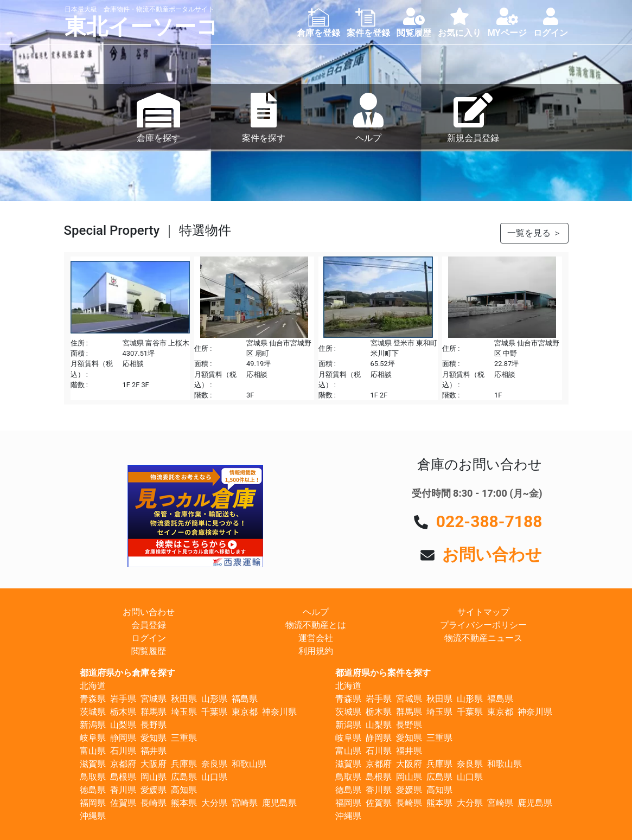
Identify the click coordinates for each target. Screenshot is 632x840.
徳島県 (93, 790)
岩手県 (123, 699)
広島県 (184, 777)
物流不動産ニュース (483, 638)
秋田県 (184, 699)
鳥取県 (93, 777)
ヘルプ (316, 612)
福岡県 (93, 803)
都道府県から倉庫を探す (127, 673)
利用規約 (316, 651)
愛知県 (154, 738)
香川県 (123, 790)
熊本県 (184, 803)
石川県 (123, 751)
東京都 (245, 712)
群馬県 (154, 712)
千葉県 (214, 712)
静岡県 (123, 738)
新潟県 (93, 725)
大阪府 (154, 764)
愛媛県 (154, 790)
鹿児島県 (279, 803)
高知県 (184, 790)
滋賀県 (93, 764)
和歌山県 (249, 764)
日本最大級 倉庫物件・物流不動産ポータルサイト (139, 9)
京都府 (123, 764)
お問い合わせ (492, 554)
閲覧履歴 (149, 651)
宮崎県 (245, 803)
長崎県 (154, 803)
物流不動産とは (316, 625)
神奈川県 (279, 712)
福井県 (154, 751)
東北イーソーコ (141, 27)
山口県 (214, 777)
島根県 (123, 777)
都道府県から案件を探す (383, 673)
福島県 (245, 699)
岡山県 (154, 777)
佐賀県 (123, 803)
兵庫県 (184, 764)
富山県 (93, 751)
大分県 (214, 803)
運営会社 (316, 638)
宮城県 (154, 699)
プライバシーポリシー (483, 625)
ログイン (149, 638)
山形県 (214, 699)
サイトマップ (483, 612)
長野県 (154, 725)
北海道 (93, 686)
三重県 (184, 738)
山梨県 (123, 725)
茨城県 (93, 712)
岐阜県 (93, 738)
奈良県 (214, 764)
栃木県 (123, 712)
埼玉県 (184, 712)
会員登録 (149, 625)
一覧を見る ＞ (534, 233)
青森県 (93, 699)
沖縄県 (93, 816)
